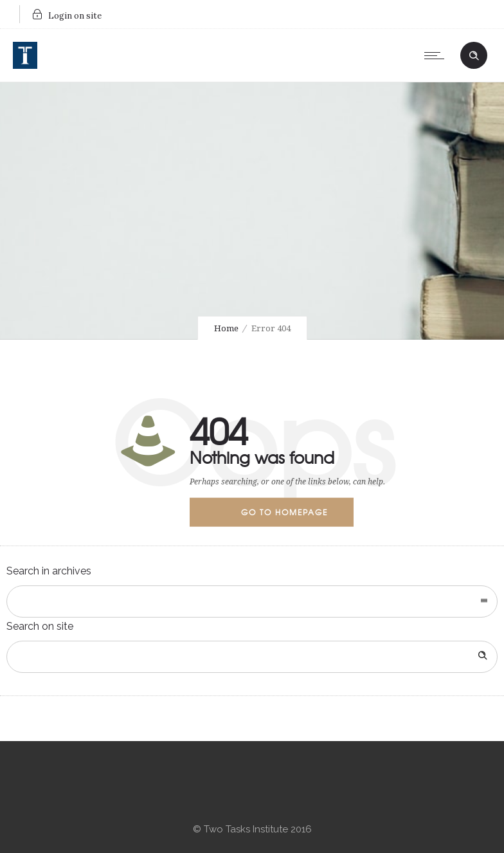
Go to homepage (284, 512)
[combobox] (252, 601)
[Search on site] (252, 657)
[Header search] (474, 54)
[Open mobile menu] (437, 55)
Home (226, 328)
